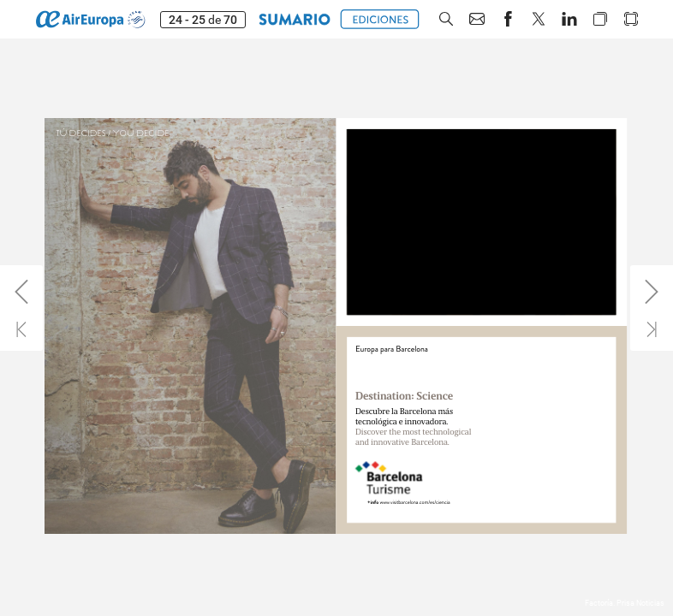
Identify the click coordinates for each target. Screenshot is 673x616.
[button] (295, 19)
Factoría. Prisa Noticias (625, 603)
